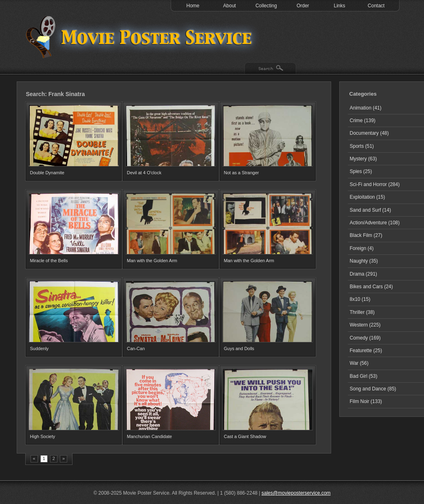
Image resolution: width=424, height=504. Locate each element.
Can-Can (136, 348)
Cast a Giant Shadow (245, 436)
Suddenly (40, 348)
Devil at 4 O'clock (144, 173)
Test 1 (141, 37)
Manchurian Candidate (150, 436)
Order (303, 6)
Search (270, 69)
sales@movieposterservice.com (296, 493)
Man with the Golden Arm (152, 261)
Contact (376, 6)
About (230, 6)
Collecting (266, 6)
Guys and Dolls (239, 348)
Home (193, 6)
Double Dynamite (47, 173)
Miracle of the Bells (49, 261)
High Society (43, 436)
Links (339, 6)
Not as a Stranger (242, 173)
